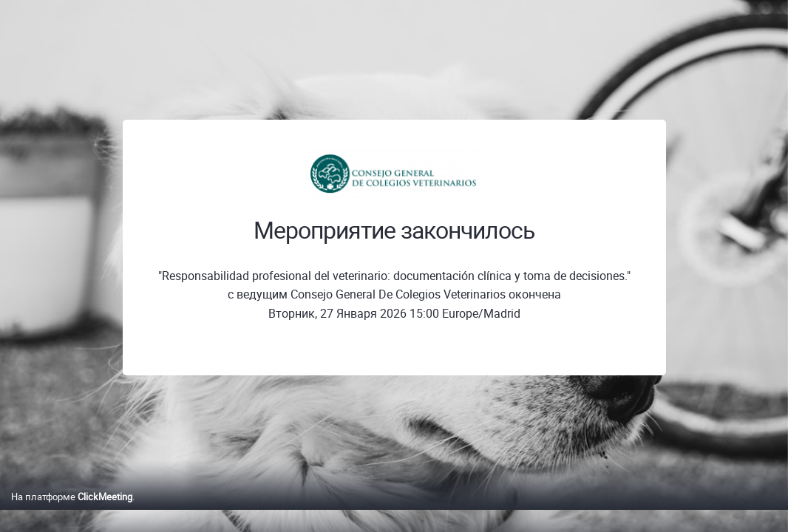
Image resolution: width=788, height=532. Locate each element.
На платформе (72, 512)
